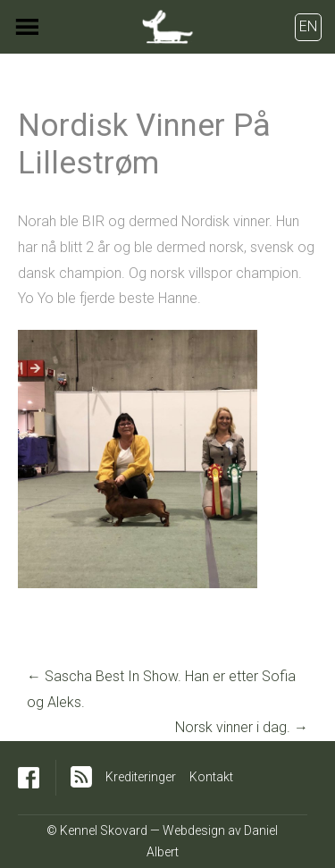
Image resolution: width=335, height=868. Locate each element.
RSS (81, 777)
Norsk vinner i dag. (242, 727)
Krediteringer (141, 777)
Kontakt (211, 777)
